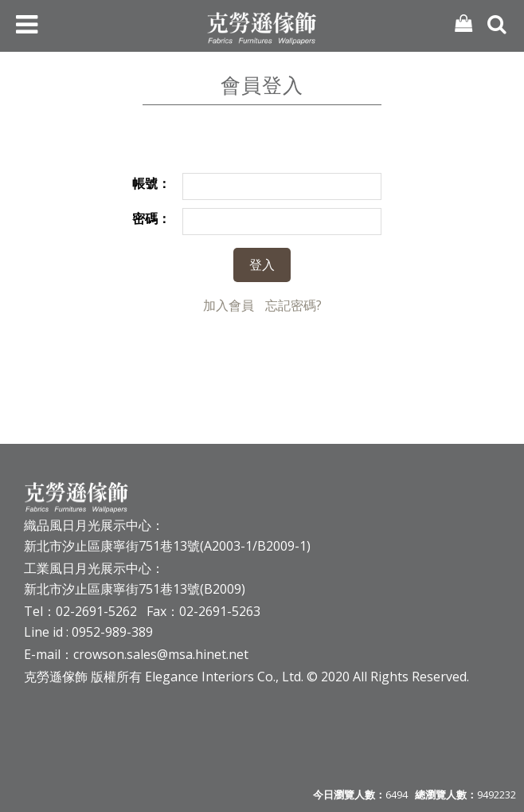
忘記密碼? (293, 305)
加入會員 (229, 305)
